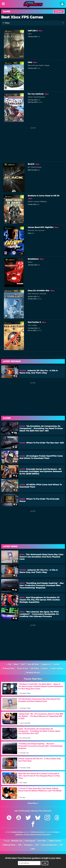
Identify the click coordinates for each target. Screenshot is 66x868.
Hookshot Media (17, 832)
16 (15, 462)
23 (15, 447)
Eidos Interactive (33, 294)
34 (15, 590)
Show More (33, 803)
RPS (33, 849)
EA (29, 167)
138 (14, 433)
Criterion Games (36, 167)
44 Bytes (56, 832)
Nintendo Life (17, 841)
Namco (30, 262)
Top (9, 664)
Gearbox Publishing (40, 202)
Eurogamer (28, 845)
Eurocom (42, 230)
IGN (20, 845)
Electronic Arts (33, 230)
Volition (34, 325)
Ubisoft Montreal (39, 97)
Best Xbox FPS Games (22, 17)
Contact (56, 664)
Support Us (46, 664)
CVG (61, 845)
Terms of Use (22, 668)
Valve (30, 34)
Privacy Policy (9, 668)
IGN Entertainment (38, 832)
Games (7, 11)
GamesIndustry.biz (49, 845)
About (16, 664)
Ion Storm (43, 294)
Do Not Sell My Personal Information (37, 835)
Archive (45, 668)
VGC (37, 845)
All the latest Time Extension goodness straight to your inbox (33, 858)
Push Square (30, 841)
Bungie (47, 65)
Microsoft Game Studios (36, 65)
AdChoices (19, 835)
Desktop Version (33, 673)
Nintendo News (10, 845)
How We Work (33, 664)
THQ (29, 325)
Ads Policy (35, 668)
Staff (23, 664)
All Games (59, 12)
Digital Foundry (55, 841)
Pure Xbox (42, 841)
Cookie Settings (57, 668)
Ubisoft (30, 97)
